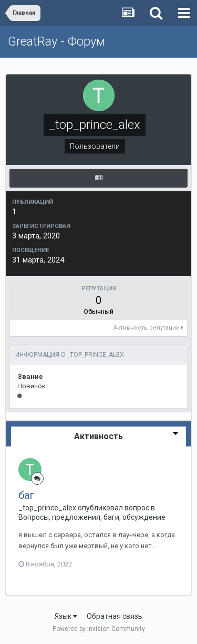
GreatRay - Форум (56, 41)
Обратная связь (115, 616)
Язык (66, 616)
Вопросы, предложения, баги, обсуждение (92, 517)
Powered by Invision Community (99, 629)
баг (26, 495)
